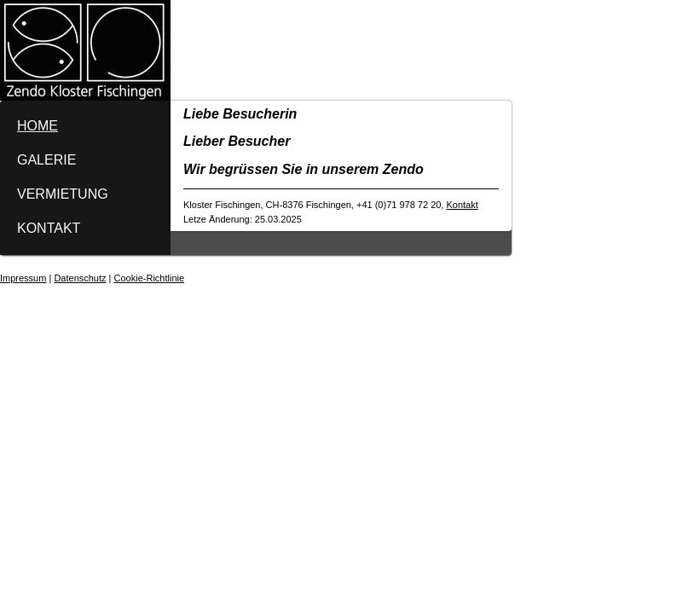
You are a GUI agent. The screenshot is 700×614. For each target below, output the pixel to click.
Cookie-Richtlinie (150, 278)
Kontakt (462, 205)
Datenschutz (80, 278)
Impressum (23, 278)
